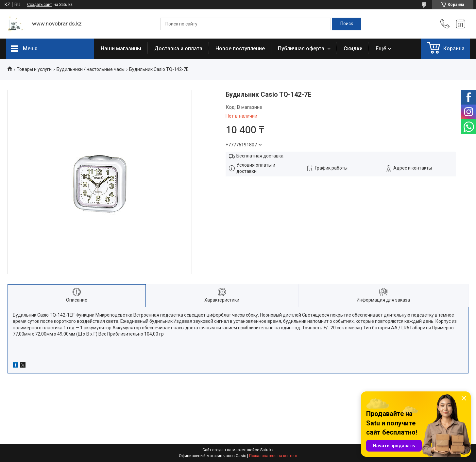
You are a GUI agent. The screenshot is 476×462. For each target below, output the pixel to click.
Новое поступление (240, 49)
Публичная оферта (302, 49)
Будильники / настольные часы (91, 69)
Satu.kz (267, 450)
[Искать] (347, 24)
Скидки (353, 49)
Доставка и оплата (178, 49)
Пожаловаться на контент (273, 456)
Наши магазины (121, 49)
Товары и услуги (34, 69)
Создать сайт (40, 5)
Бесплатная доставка (260, 156)
